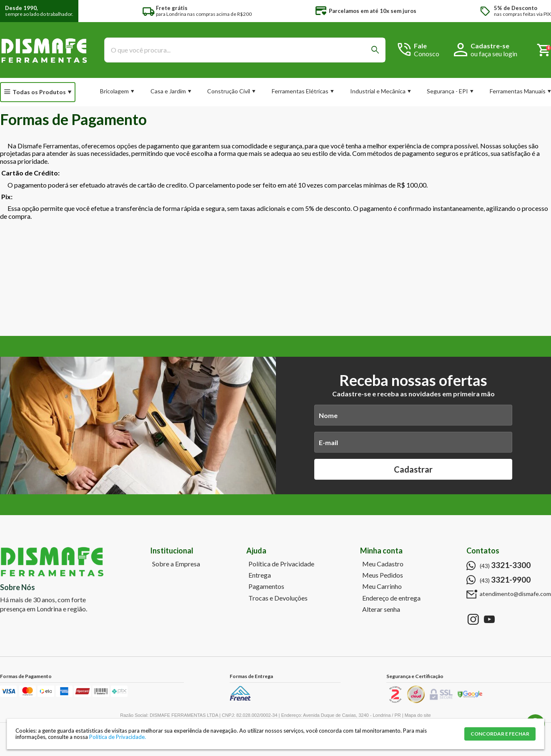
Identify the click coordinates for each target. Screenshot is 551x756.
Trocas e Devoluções (278, 598)
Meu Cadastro (383, 564)
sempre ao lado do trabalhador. (39, 11)
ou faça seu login (494, 54)
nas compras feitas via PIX (522, 11)
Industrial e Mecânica (378, 91)
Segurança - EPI (447, 91)
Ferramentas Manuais (518, 91)
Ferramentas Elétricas (300, 91)
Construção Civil (229, 91)
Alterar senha (381, 609)
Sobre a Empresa (176, 564)
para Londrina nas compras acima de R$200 (204, 11)
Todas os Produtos (39, 92)
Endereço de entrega (391, 598)
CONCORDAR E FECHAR (500, 734)
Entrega (260, 575)
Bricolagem (114, 91)
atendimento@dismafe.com (515, 594)
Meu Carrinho (382, 586)
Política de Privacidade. (118, 737)
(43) (505, 565)
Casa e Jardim (168, 91)
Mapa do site (418, 715)
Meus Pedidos (383, 575)
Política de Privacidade (281, 564)
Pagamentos (266, 586)
